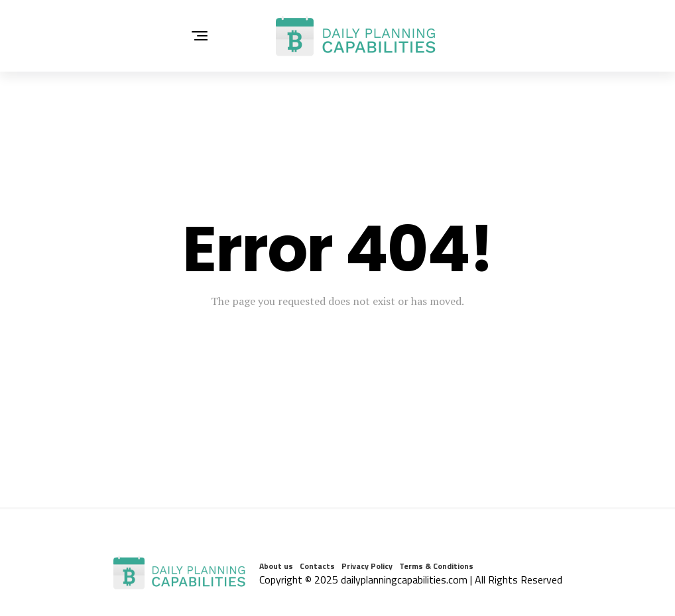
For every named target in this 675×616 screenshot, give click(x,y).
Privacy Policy (367, 566)
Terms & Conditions (436, 566)
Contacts (317, 566)
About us (276, 566)
